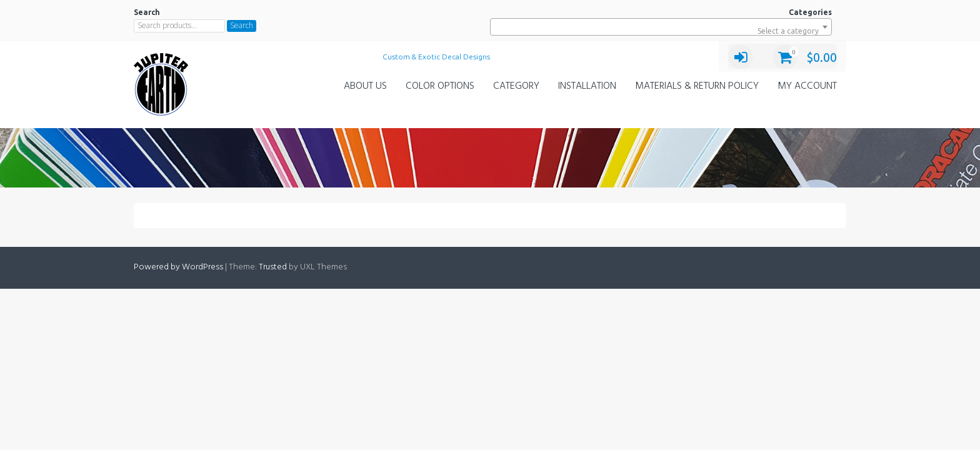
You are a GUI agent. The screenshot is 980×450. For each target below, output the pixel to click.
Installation (587, 86)
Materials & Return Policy (697, 86)
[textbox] (661, 31)
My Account (807, 86)
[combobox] (661, 27)
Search (242, 25)
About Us (365, 86)
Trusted (273, 267)
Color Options (440, 86)
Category (516, 86)
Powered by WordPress (178, 267)
